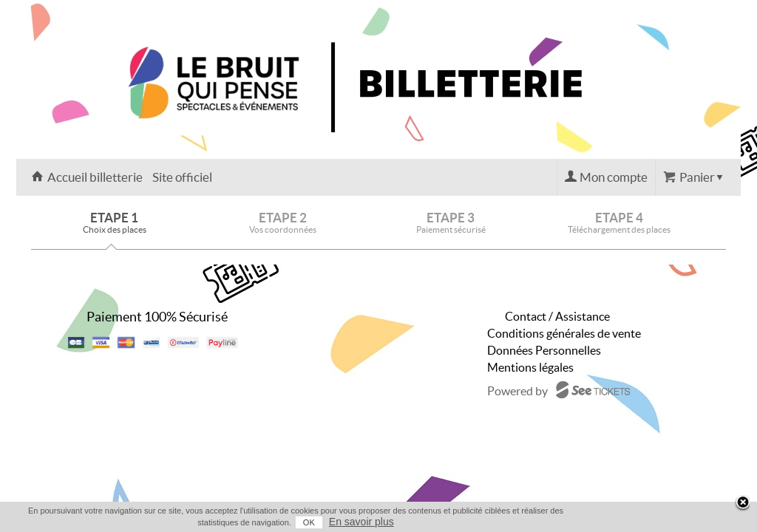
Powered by (517, 391)
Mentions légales (530, 367)
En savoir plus (713, 522)
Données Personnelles (544, 350)
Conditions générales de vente (564, 333)
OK (660, 522)
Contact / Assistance (557, 316)
